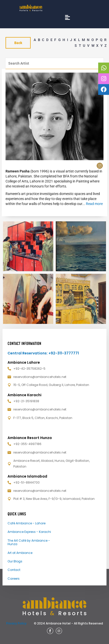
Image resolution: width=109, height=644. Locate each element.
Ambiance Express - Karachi (29, 532)
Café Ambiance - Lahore (26, 523)
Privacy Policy (16, 623)
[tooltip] (103, 68)
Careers (14, 579)
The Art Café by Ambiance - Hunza (29, 542)
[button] (67, 17)
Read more (94, 204)
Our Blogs (15, 561)
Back (18, 43)
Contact (14, 570)
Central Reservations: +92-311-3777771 (43, 353)
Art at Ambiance (20, 553)
